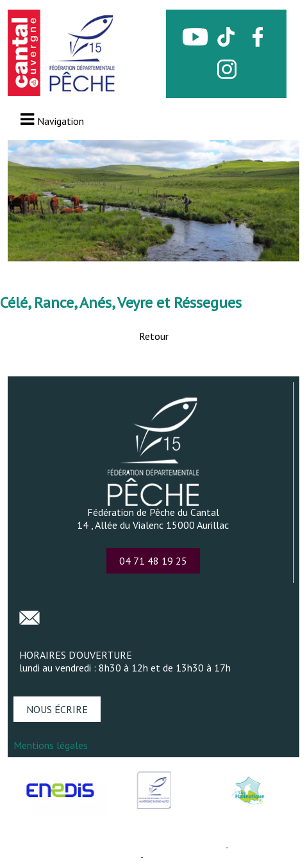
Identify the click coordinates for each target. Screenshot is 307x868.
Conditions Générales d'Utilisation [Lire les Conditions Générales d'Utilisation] (207, 857)
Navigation (61, 121)
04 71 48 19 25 (153, 561)
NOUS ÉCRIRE (57, 709)
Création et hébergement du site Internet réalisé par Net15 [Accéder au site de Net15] (118, 847)
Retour (154, 336)
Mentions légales (51, 745)
